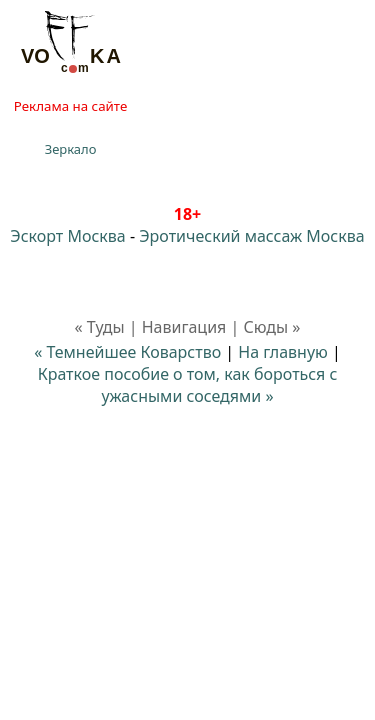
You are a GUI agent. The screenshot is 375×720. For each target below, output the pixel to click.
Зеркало (71, 149)
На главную (283, 352)
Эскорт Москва (67, 236)
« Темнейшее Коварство (127, 352)
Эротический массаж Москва (251, 236)
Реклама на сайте (70, 106)
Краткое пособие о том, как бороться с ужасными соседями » (188, 385)
